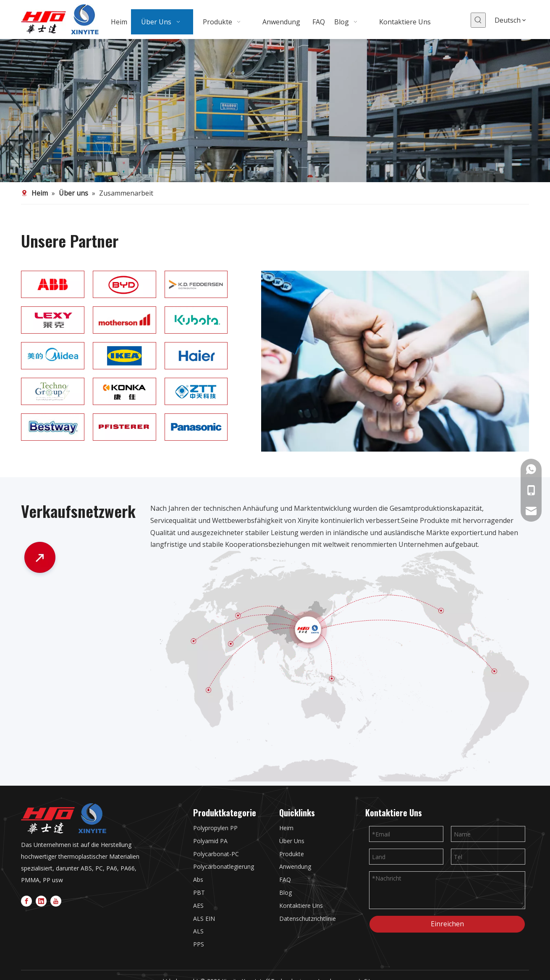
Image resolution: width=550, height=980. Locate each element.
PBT (199, 892)
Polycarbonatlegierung (224, 866)
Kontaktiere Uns (301, 906)
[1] (53, 356)
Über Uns (292, 841)
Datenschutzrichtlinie (308, 919)
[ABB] (53, 284)
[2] (124, 356)
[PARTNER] (395, 361)
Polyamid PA (210, 841)
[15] (53, 320)
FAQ (285, 879)
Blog (285, 892)
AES (198, 906)
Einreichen (447, 924)
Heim (286, 828)
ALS (198, 931)
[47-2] (340, 666)
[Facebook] (26, 900)
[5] (124, 391)
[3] (275, 111)
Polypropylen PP (215, 828)
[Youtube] (56, 900)
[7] (53, 427)
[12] (124, 284)
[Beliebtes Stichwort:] (478, 20)
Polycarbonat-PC (216, 854)
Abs (198, 879)
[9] (196, 427)
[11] (196, 320)
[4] (53, 391)
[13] (196, 284)
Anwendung (295, 866)
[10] (124, 320)
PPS (199, 944)
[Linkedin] (41, 900)
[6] (196, 391)
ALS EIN (204, 919)
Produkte (292, 854)
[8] (124, 427)
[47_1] (40, 559)
